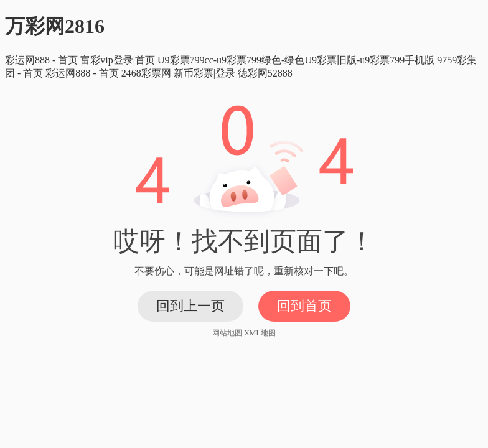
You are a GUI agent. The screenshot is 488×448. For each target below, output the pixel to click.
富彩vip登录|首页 (118, 60)
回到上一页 (190, 306)
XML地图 (260, 333)
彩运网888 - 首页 (41, 60)
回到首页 (304, 306)
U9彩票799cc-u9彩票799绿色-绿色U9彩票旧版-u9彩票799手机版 (296, 60)
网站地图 (227, 333)
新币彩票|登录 (204, 73)
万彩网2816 (55, 26)
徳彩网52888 (265, 73)
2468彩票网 (146, 73)
